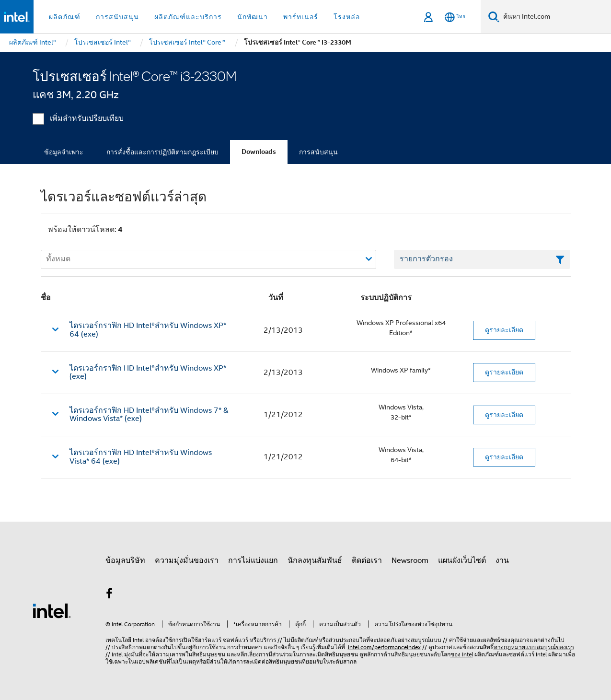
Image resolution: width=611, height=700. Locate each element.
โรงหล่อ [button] (347, 17)
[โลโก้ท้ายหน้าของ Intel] (52, 610)
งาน (502, 560)
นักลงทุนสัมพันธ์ (315, 560)
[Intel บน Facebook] (110, 595)
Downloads (259, 152)
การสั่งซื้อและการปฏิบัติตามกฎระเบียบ (162, 152)
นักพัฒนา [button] (253, 17)
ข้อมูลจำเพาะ (64, 152)
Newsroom (410, 560)
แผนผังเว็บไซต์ (462, 560)
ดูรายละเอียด (504, 330)
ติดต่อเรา (367, 560)
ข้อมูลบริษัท (125, 560)
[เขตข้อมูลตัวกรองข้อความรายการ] (482, 259)
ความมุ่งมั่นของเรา (187, 560)
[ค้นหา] (494, 17)
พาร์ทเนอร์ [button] (301, 17)
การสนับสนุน (318, 152)
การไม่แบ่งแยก (253, 560)
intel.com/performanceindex (384, 647)
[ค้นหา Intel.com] (555, 17)
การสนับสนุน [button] (117, 17)
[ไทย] (455, 17)
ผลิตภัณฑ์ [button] (65, 17)
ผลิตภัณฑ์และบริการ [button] (188, 17)
